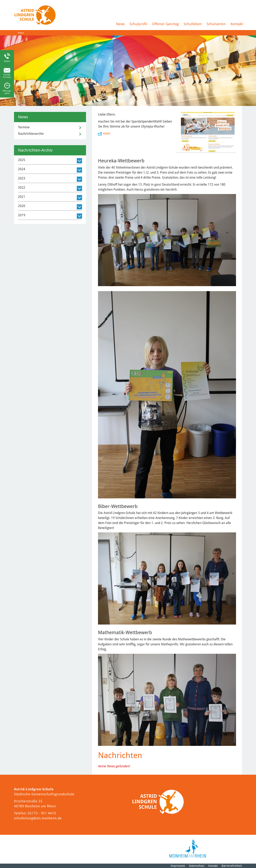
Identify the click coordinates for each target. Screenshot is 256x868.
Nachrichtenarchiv (31, 134)
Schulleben (193, 24)
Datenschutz (197, 866)
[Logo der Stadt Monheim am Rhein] (188, 849)
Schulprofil (138, 24)
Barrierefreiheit (232, 866)
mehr (107, 133)
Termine (24, 127)
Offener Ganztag (165, 24)
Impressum (178, 866)
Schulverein (216, 24)
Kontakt (237, 24)
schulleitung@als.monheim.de (38, 818)
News (120, 24)
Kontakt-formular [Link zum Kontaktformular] (7, 76)
